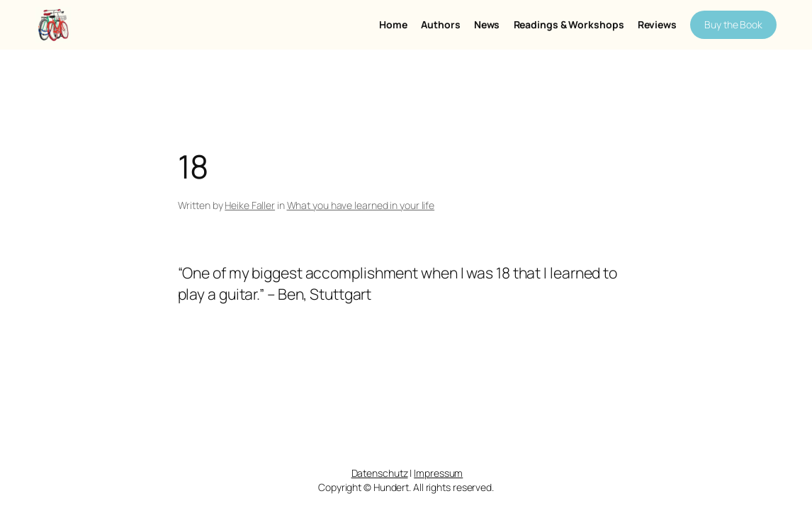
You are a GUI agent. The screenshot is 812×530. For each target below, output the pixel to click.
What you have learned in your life (361, 205)
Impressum (438, 473)
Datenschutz (380, 473)
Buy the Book (733, 24)
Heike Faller (250, 205)
